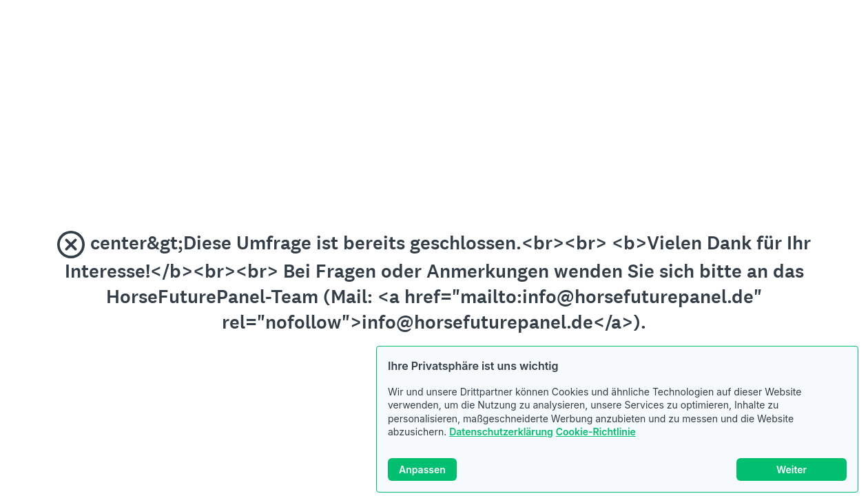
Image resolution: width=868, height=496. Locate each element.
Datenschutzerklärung (501, 432)
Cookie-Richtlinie (596, 432)
